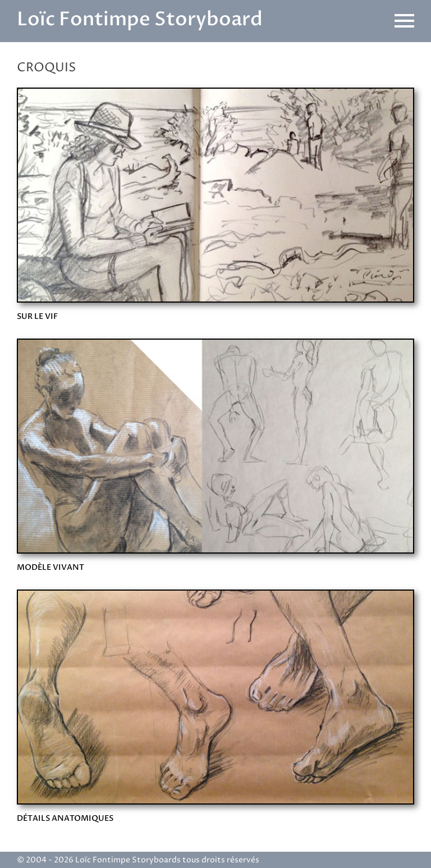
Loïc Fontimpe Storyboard (140, 19)
